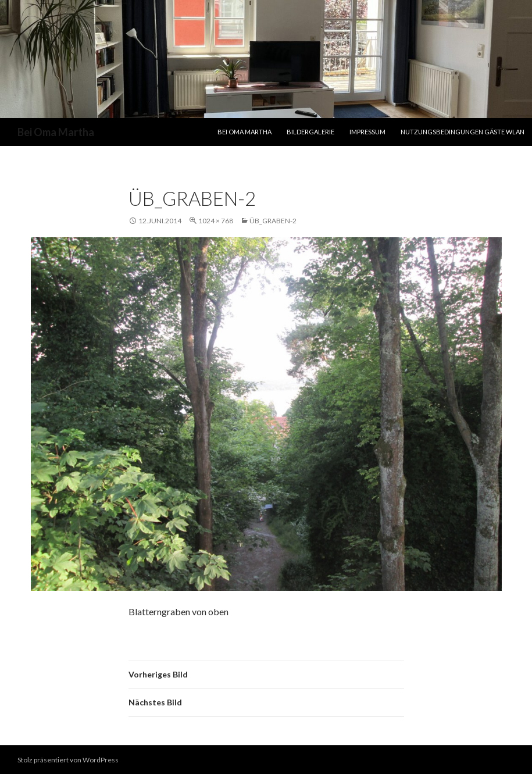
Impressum (367, 132)
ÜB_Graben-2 (273, 221)
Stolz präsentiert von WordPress (68, 760)
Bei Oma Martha (56, 132)
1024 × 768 (216, 221)
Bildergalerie (310, 132)
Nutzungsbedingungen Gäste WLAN (463, 132)
